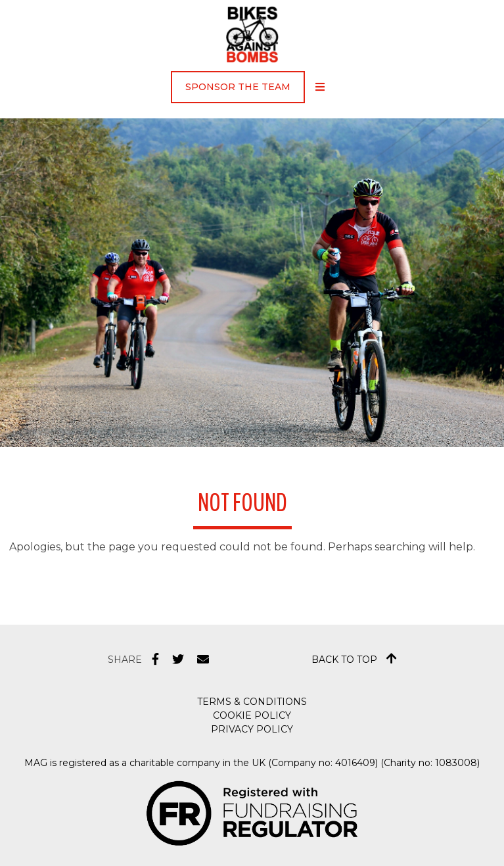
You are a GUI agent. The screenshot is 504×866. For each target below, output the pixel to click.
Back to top (354, 659)
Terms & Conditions (252, 702)
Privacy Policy (252, 729)
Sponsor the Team (238, 87)
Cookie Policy (252, 715)
